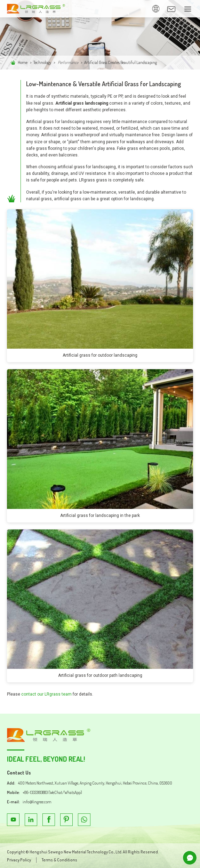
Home (23, 62)
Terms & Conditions (59, 860)
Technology (42, 62)
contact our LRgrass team (46, 694)
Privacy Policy (19, 860)
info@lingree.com (37, 802)
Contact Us (19, 773)
